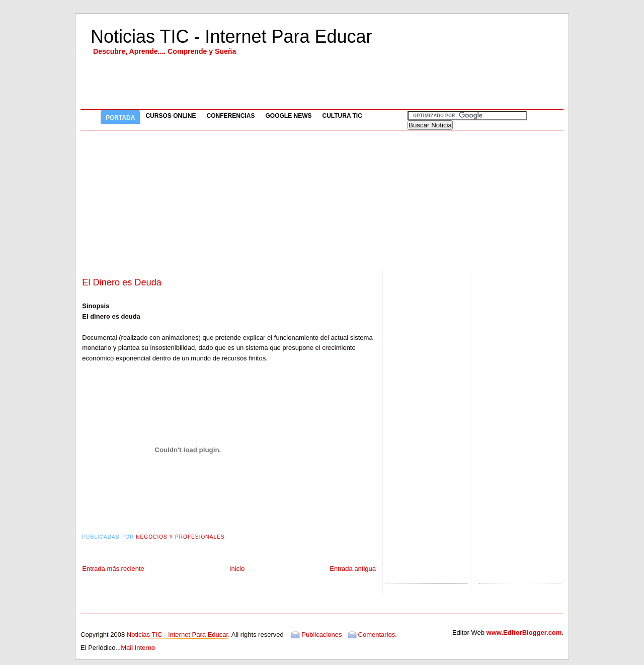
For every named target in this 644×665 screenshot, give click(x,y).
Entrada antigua (353, 569)
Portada (120, 118)
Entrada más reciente (113, 569)
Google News (288, 116)
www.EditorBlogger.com (524, 633)
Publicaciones (321, 635)
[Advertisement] (322, 201)
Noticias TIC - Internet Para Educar (231, 36)
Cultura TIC (342, 116)
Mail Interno (138, 648)
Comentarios (377, 635)
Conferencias (230, 116)
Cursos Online (171, 116)
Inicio (237, 569)
